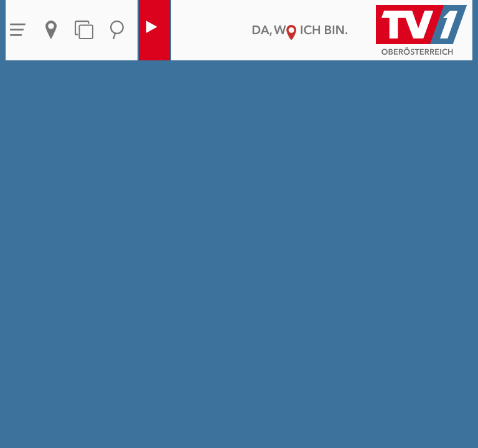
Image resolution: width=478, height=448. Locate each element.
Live (151, 30)
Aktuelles (51, 30)
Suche (117, 30)
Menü (18, 30)
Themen (84, 30)
